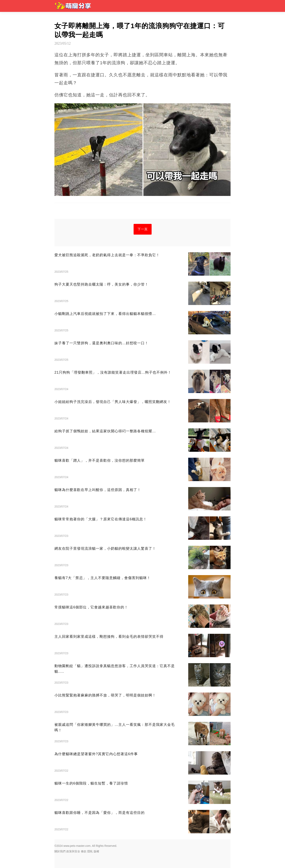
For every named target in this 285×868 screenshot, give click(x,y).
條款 (84, 851)
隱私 (90, 851)
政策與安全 (73, 851)
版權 (96, 851)
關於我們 (60, 851)
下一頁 (143, 229)
